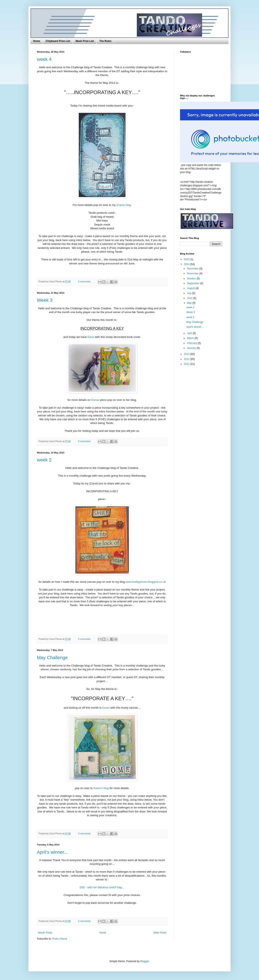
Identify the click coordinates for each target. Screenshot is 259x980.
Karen (106, 708)
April (190, 333)
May (190, 303)
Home (37, 41)
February (192, 343)
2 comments (84, 921)
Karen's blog (101, 788)
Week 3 (45, 300)
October (192, 279)
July (190, 293)
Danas (96, 400)
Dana (91, 337)
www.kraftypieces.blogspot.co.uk (146, 582)
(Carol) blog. (124, 205)
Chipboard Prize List (58, 41)
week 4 (44, 59)
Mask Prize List (85, 41)
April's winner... (52, 852)
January (192, 348)
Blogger (145, 961)
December (193, 269)
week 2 (44, 460)
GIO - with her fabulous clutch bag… (102, 887)
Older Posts (160, 933)
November (193, 273)
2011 (187, 364)
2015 (187, 259)
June (190, 298)
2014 (187, 264)
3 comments (84, 833)
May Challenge (52, 658)
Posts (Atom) (59, 939)
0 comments (84, 281)
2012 (187, 359)
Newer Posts (45, 933)
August (191, 288)
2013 (187, 354)
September (194, 283)
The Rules (105, 41)
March (191, 338)
